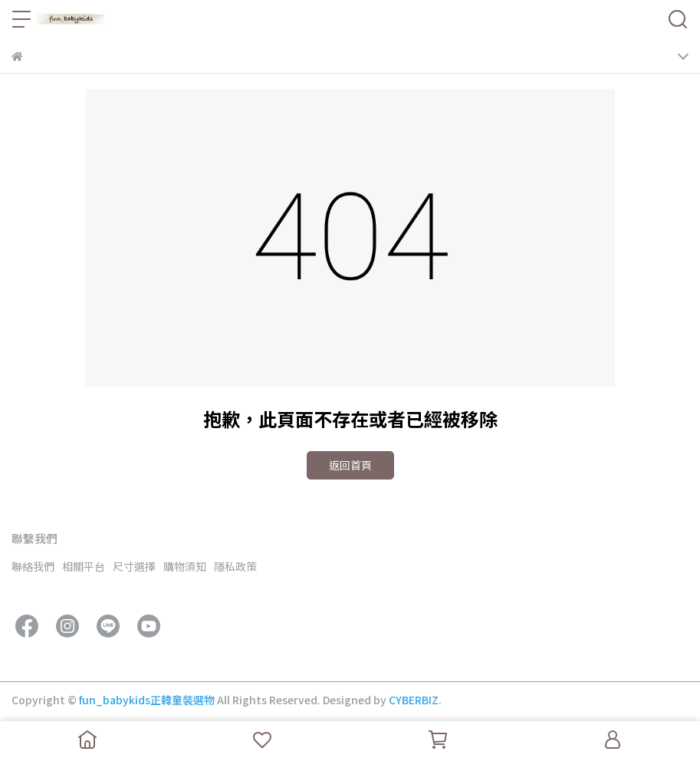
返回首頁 (350, 465)
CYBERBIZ (414, 700)
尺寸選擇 (134, 566)
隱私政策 (235, 566)
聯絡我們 (33, 566)
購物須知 (185, 566)
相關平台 (84, 566)
